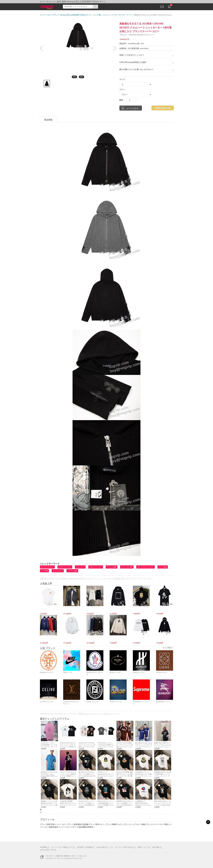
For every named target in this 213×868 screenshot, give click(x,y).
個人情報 (156, 847)
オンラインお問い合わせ (124, 847)
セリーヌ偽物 (163, 567)
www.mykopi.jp (66, 858)
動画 (82, 77)
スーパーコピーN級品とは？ (62, 847)
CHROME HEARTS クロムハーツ (142, 35)
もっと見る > (168, 648)
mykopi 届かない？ (104, 847)
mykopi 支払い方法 (47, 850)
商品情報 (48, 120)
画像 (74, 77)
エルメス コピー (58, 571)
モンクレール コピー (47, 567)
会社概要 (43, 847)
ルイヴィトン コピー (65, 567)
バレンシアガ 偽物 (127, 567)
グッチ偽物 (44, 571)
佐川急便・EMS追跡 (84, 847)
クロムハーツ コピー (96, 567)
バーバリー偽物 (72, 571)
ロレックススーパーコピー (145, 567)
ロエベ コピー (80, 567)
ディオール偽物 (112, 567)
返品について (143, 847)
